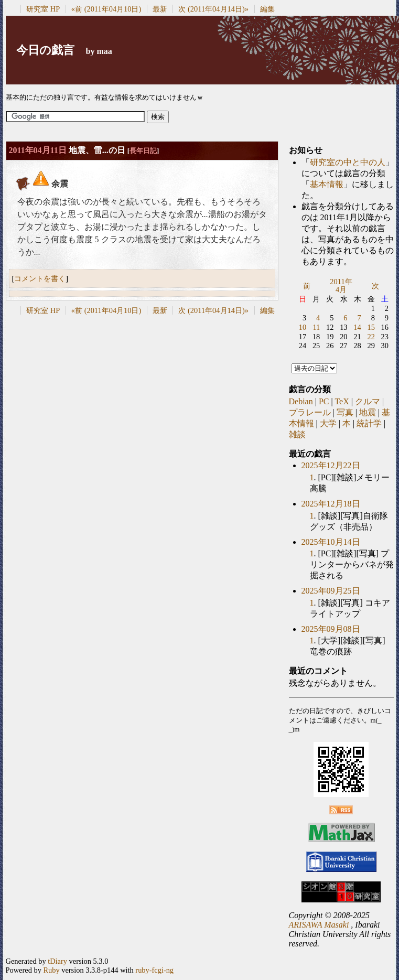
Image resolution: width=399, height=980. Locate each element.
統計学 (369, 423)
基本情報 (327, 184)
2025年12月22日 (331, 465)
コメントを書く (40, 278)
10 (303, 327)
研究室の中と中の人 (348, 162)
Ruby (51, 970)
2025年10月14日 (331, 542)
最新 (160, 9)
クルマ (368, 401)
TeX (342, 401)
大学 (328, 423)
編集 (267, 9)
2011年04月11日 (38, 150)
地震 (368, 412)
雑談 (297, 434)
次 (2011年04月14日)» (213, 9)
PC (324, 401)
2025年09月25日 (331, 591)
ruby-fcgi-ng (154, 970)
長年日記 (143, 151)
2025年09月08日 (331, 629)
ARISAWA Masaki (319, 925)
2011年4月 (341, 286)
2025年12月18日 (331, 504)
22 (371, 337)
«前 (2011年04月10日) (106, 9)
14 (357, 327)
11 (316, 327)
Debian (301, 401)
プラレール (310, 412)
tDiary (57, 961)
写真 (345, 412)
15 (371, 327)
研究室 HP (43, 9)
